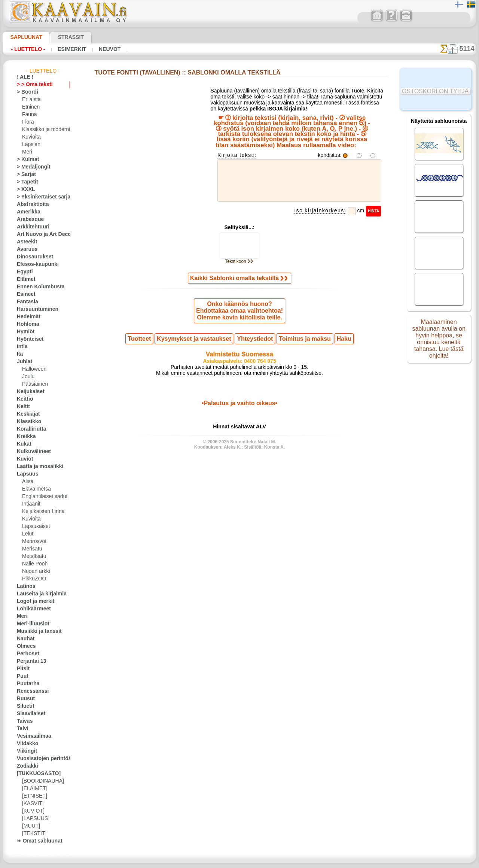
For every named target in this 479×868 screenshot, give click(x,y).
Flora (28, 122)
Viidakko (26, 744)
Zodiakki (25, 766)
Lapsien (30, 145)
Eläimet (25, 279)
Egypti (23, 272)
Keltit (22, 407)
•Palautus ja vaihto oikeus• (240, 418)
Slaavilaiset (29, 714)
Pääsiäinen (33, 384)
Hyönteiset (28, 339)
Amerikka (26, 212)
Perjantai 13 (29, 661)
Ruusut (24, 699)
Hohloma (26, 324)
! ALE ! (24, 77)
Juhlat (23, 362)
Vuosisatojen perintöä (40, 759)
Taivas (23, 721)
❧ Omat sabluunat (36, 841)
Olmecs (24, 646)
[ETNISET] (33, 796)
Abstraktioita (31, 204)
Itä (20, 354)
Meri (27, 152)
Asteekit (25, 242)
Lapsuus (26, 474)
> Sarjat (25, 174)
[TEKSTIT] (32, 834)
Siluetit (24, 706)
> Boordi (25, 92)
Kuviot (24, 459)
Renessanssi (30, 691)
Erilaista (31, 100)
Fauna (29, 115)
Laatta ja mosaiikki (36, 467)
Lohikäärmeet (31, 609)
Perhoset (26, 654)
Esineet (24, 294)
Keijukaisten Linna (41, 512)
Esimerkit (65, 49)
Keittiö (24, 399)
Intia (22, 347)
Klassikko (27, 422)
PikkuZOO (32, 579)
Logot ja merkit (32, 601)
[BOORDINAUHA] (41, 781)
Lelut (27, 534)
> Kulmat (26, 160)
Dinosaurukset (32, 257)
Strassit (62, 37)
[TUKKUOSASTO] (35, 774)
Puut (22, 676)
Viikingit (25, 751)
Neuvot (100, 49)
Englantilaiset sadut (43, 497)
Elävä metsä (35, 489)
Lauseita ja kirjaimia (38, 594)
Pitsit (22, 669)
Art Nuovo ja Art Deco (40, 234)
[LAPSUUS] (34, 819)
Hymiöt (24, 332)
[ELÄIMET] (33, 789)
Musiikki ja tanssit (36, 631)
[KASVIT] (32, 804)
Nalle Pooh (33, 564)
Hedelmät (27, 317)
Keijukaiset (28, 392)
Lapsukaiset (35, 526)
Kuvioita (31, 137)
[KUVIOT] (32, 811)
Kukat (23, 444)
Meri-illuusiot (31, 624)
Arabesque (28, 219)
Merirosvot (34, 541)
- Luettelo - (26, 49)
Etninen (30, 107)
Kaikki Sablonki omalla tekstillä (239, 286)
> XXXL (24, 189)
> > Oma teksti (31, 85)
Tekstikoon (239, 269)
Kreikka (25, 437)
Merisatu (32, 549)
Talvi (21, 729)
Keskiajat (26, 414)
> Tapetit (25, 182)
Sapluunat (23, 37)
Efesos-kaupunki (34, 264)
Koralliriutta (30, 429)
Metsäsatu (33, 556)
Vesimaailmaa (31, 736)
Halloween (33, 369)
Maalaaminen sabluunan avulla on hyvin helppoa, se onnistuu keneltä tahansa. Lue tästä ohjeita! (439, 342)
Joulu (28, 377)
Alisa (27, 482)
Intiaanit (31, 504)
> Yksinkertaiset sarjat (40, 197)
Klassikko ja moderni (43, 130)
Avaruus (25, 249)
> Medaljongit (31, 167)
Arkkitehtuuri (30, 227)
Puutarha (27, 684)
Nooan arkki (35, 571)
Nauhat (25, 639)
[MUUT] (31, 826)
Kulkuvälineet (31, 452)
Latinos (25, 586)
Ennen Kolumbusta (36, 287)
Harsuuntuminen (34, 309)
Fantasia (26, 302)
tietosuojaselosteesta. (302, 862)
